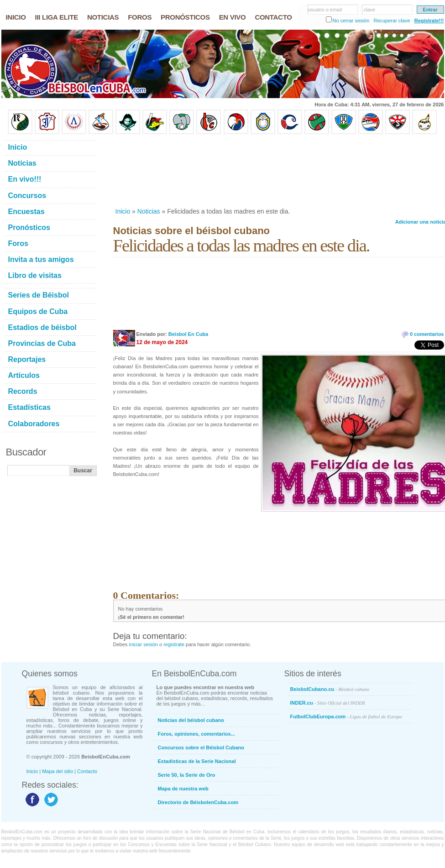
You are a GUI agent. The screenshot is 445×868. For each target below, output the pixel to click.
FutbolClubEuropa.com (346, 716)
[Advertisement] (158, 171)
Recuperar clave (392, 21)
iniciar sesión (143, 644)
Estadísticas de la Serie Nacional (197, 761)
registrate (174, 644)
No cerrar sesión (351, 21)
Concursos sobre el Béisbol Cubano (201, 748)
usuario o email (325, 10)
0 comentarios (427, 334)
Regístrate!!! (429, 21)
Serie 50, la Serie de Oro (187, 775)
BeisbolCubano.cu (330, 689)
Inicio (123, 211)
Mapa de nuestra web (183, 789)
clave (370, 10)
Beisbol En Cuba (188, 334)
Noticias (149, 211)
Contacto (87, 771)
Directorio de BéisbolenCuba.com (198, 802)
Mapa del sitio (58, 771)
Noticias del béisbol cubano (191, 720)
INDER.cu (328, 703)
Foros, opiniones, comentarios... (196, 734)
